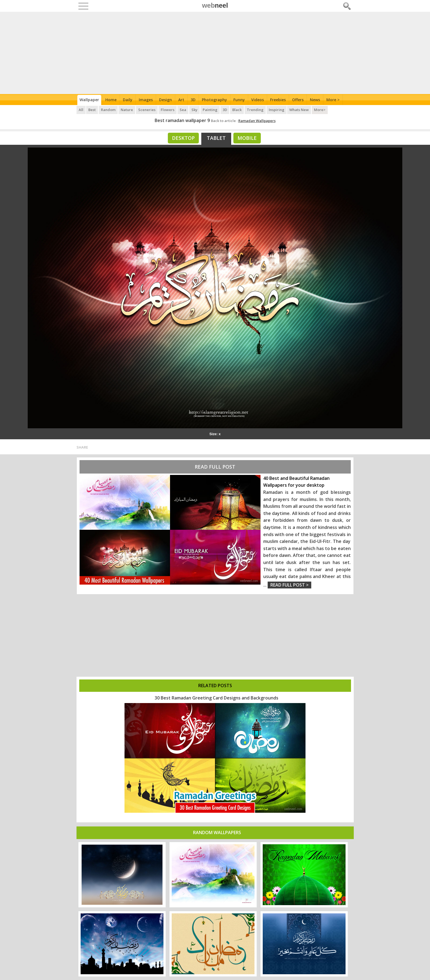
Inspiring (277, 110)
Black (237, 110)
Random (108, 110)
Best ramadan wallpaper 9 (182, 120)
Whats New (300, 110)
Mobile (247, 138)
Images (146, 100)
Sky (195, 110)
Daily (128, 100)
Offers (298, 100)
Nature (127, 110)
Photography (214, 100)
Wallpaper (89, 100)
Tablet (216, 138)
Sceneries (147, 110)
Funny (239, 100)
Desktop (183, 138)
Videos (258, 100)
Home (111, 100)
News (315, 100)
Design (166, 100)
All (81, 110)
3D (193, 100)
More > (333, 100)
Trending (255, 110)
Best (92, 110)
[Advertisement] (215, 53)
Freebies (278, 100)
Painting (210, 110)
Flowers (168, 110)
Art (181, 100)
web (215, 5)
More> (320, 110)
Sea (183, 110)
